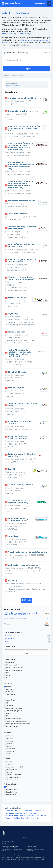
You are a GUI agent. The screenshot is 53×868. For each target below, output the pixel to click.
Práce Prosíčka (40, 811)
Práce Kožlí (41, 816)
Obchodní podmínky (8, 841)
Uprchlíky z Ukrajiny (11, 726)
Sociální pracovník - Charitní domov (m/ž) (21, 455)
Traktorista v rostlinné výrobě (21, 201)
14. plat (8, 765)
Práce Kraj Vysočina (32, 818)
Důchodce (8, 716)
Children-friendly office (13, 775)
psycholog (13, 314)
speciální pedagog (17, 332)
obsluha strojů (30, 40)
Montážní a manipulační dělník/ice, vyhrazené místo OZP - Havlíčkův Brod (24, 128)
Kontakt (4, 843)
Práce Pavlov (9, 813)
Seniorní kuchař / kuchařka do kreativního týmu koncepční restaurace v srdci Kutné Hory (20, 185)
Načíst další (27, 600)
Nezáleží (8, 687)
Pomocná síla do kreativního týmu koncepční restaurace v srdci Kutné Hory (21, 166)
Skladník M (13, 536)
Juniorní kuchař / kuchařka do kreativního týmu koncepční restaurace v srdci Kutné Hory (20, 147)
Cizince (7, 713)
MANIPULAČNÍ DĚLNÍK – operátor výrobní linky (18, 502)
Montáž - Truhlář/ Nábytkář (21, 485)
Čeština (8, 744)
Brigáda (6, 641)
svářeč (22, 40)
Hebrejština (10, 751)
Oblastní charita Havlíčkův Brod (15, 619)
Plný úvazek (9, 662)
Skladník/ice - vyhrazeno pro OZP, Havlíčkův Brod (24, 246)
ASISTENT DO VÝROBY (18, 298)
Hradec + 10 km (7, 34)
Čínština (9, 746)
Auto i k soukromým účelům (15, 767)
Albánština (9, 736)
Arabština (9, 741)
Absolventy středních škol (13, 708)
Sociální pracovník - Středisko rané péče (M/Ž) (22, 261)
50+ (6, 703)
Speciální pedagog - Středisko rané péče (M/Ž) (22, 228)
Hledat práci (27, 69)
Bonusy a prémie (11, 770)
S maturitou (9, 692)
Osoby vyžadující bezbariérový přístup (17, 724)
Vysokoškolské (10, 694)
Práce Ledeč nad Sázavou (24, 811)
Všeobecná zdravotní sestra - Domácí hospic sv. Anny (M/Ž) (22, 278)
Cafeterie (9, 772)
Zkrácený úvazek (11, 665)
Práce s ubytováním (10, 638)
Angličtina (9, 739)
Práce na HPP (8, 635)
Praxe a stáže (9, 678)
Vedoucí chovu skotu (18, 214)
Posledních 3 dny (10, 792)
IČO (6, 673)
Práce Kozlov (34, 813)
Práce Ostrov (9, 811)
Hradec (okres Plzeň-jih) (14, 86)
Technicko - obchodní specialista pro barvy (18, 437)
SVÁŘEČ (11, 469)
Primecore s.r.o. (9, 624)
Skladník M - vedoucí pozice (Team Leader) (18, 519)
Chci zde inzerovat (42, 92)
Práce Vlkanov (20, 816)
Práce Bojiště (9, 816)
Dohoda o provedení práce (13, 668)
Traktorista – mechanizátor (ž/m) (24, 111)
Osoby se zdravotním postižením (15, 721)
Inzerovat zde (40, 4)
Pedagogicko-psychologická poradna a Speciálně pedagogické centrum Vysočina (21, 614)
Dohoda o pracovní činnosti (14, 670)
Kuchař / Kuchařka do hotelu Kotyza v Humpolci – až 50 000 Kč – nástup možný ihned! (20, 353)
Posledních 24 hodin (11, 790)
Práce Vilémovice (21, 813)
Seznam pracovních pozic (10, 847)
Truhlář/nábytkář (16, 388)
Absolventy (9, 706)
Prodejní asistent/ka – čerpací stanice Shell (28, 552)
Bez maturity (9, 689)
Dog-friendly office (12, 777)
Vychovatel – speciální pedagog (23, 565)
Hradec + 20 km (23, 34)
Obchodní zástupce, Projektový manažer (22, 405)
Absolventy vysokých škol (13, 711)
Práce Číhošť (31, 816)
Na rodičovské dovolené (13, 719)
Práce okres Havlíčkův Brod (14, 818)
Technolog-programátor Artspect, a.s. (19, 422)
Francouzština (11, 749)
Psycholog (13, 581)
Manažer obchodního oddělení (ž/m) (25, 98)
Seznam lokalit (31, 847)
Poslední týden (10, 795)
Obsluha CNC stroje (17, 372)
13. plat (8, 762)
